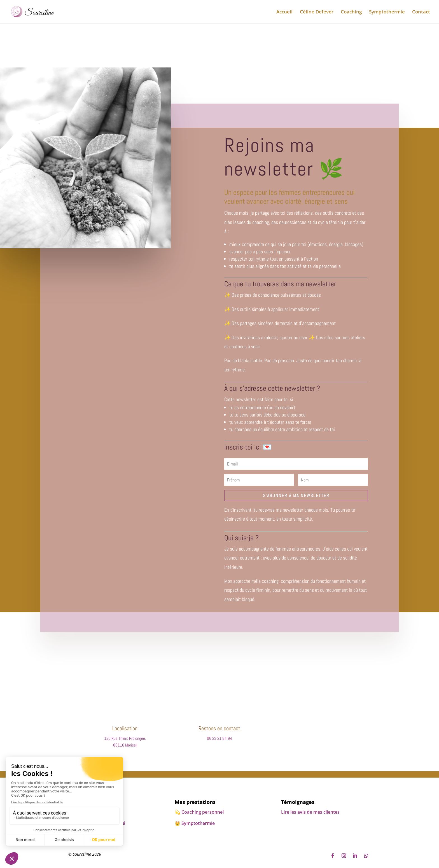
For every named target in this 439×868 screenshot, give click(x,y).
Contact (421, 12)
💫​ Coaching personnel (199, 812)
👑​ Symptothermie (195, 823)
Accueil (284, 12)
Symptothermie (387, 12)
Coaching (351, 12)
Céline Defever (317, 12)
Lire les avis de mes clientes (310, 812)
